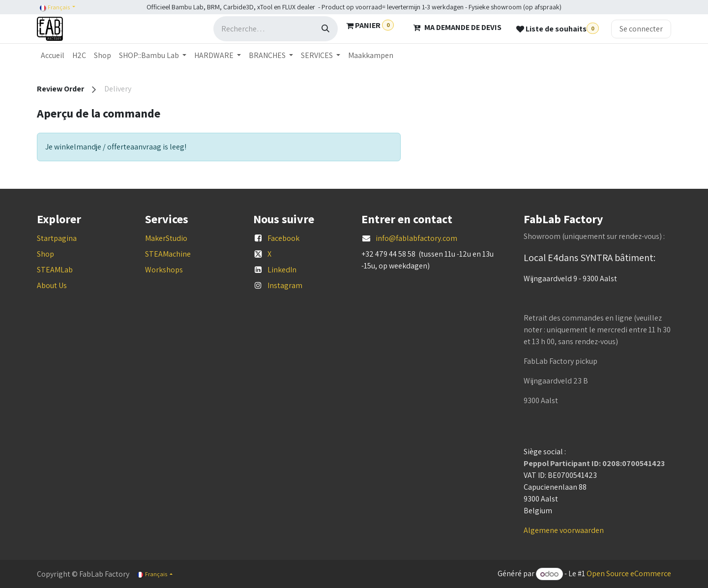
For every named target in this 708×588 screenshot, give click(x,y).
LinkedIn (282, 270)
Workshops (164, 270)
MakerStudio (166, 238)
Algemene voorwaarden (564, 530)
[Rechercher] (325, 29)
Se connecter (641, 29)
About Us (52, 285)
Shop (45, 254)
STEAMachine (168, 254)
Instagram (285, 285)
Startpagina (57, 238)
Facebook (283, 238)
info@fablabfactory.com (416, 238)
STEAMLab (55, 270)
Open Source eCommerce (629, 574)
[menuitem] (53, 56)
